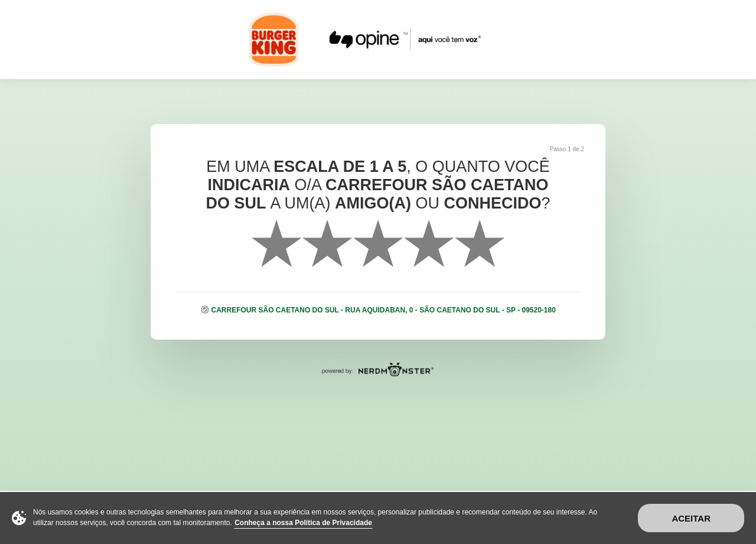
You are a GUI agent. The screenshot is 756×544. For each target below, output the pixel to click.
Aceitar (691, 518)
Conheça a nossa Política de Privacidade (303, 523)
